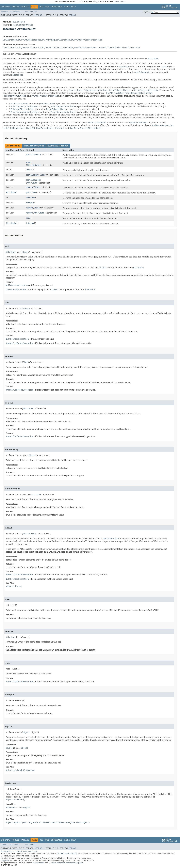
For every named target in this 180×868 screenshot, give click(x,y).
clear (29, 170)
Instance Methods (34, 146)
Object (37, 187)
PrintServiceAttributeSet (88, 40)
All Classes (31, 12)
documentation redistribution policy (68, 863)
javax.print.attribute (23, 25)
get (28, 192)
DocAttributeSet (12, 40)
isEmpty (30, 203)
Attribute (36, 155)
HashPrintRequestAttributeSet (91, 48)
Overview (5, 7)
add (28, 155)
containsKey (32, 175)
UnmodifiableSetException (19, 343)
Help (74, 7)
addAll (29, 162)
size (28, 218)
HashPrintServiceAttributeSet (124, 48)
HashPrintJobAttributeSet (59, 48)
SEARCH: (146, 12)
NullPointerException (17, 285)
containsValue (33, 180)
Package (25, 7)
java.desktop (18, 22)
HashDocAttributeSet (33, 48)
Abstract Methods (58, 146)
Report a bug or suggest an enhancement (19, 851)
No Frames (15, 12)
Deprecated (57, 7)
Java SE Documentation (67, 854)
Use (41, 7)
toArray (30, 223)
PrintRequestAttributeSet (59, 40)
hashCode (30, 198)
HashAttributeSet (12, 48)
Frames (4, 12)
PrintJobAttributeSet (33, 40)
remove (29, 208)
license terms (119, 2)
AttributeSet (34, 165)
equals (29, 187)
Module (16, 7)
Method (38, 15)
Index (67, 7)
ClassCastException (16, 289)
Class (43, 175)
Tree (47, 7)
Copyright (5, 861)
